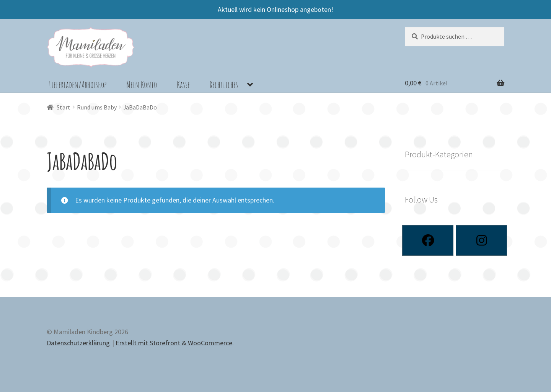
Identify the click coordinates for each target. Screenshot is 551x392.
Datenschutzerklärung (78, 343)
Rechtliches (224, 85)
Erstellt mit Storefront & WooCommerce (174, 343)
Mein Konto (142, 85)
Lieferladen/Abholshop (78, 85)
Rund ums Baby (97, 107)
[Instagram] (481, 240)
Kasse (183, 85)
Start (64, 107)
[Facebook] (428, 240)
